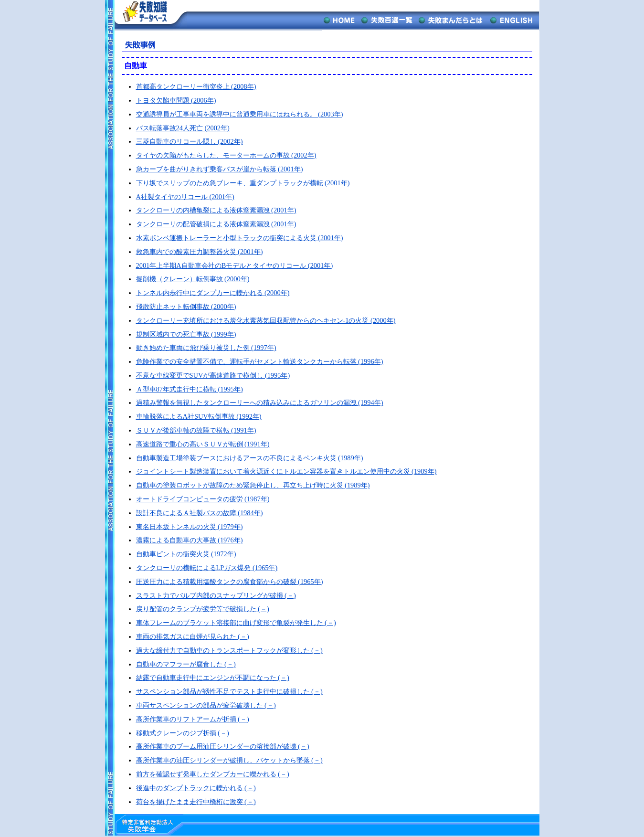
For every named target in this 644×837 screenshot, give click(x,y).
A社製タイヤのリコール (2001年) (185, 197)
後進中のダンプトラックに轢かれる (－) (196, 788)
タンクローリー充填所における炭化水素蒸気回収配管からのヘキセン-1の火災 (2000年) (266, 320)
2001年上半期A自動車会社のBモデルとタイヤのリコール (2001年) (235, 265)
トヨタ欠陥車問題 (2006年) (176, 100)
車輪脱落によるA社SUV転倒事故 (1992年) (199, 416)
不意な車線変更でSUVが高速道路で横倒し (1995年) (213, 375)
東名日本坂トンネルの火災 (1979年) (190, 527)
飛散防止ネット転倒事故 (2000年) (186, 307)
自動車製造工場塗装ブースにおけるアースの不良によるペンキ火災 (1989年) (250, 458)
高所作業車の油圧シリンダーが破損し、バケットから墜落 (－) (229, 760)
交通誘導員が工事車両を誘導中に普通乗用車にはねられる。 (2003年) (240, 114)
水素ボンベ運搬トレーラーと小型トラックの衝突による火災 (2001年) (240, 238)
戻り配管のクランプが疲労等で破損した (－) (203, 609)
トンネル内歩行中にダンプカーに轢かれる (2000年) (213, 293)
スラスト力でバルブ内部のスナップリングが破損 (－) (216, 595)
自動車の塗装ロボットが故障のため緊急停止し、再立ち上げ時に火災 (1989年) (253, 485)
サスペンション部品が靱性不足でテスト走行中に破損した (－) (229, 691)
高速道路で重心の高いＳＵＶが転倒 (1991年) (203, 444)
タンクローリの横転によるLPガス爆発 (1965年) (207, 568)
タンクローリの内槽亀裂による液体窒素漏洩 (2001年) (216, 210)
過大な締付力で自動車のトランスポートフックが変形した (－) (229, 650)
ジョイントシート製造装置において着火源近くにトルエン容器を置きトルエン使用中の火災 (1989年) (286, 471)
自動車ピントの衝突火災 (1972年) (186, 554)
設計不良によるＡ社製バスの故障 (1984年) (200, 513)
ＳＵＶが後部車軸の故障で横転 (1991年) (196, 430)
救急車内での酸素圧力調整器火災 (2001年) (200, 252)
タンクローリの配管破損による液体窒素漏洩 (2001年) (216, 224)
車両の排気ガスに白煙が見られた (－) (193, 636)
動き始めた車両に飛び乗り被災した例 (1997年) (206, 348)
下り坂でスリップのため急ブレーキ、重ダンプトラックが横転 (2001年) (243, 183)
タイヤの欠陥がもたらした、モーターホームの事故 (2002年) (226, 155)
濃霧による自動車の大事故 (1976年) (190, 540)
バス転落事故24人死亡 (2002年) (183, 128)
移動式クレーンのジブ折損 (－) (183, 733)
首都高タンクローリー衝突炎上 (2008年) (196, 86)
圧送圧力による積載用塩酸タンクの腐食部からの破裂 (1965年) (230, 582)
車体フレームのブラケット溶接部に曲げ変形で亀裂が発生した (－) (236, 623)
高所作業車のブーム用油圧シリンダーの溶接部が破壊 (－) (223, 746)
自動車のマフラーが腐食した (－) (186, 664)
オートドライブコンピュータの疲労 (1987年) (203, 499)
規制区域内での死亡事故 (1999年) (186, 334)
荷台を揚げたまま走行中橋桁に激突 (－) (196, 802)
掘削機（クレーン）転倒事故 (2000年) (193, 279)
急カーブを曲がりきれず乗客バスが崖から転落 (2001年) (220, 169)
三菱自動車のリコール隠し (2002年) (190, 141)
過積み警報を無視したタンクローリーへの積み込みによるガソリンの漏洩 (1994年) (260, 403)
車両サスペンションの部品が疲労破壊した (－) (206, 705)
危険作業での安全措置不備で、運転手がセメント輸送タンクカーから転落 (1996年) (260, 361)
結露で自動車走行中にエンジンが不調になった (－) (213, 678)
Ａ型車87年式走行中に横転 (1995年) (190, 389)
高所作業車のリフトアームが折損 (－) (193, 719)
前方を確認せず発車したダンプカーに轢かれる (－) (213, 774)
